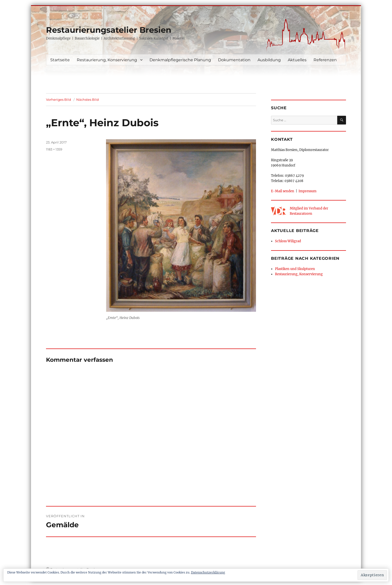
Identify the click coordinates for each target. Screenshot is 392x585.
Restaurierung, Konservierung (107, 60)
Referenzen (325, 60)
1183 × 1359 (54, 149)
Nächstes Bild (87, 99)
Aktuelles (297, 60)
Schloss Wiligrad (288, 241)
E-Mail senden (283, 191)
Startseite (60, 60)
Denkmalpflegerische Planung (180, 60)
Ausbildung (269, 60)
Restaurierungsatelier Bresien (109, 30)
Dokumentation (234, 60)
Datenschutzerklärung (208, 572)
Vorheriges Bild (58, 99)
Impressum (307, 191)
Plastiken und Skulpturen (295, 269)
